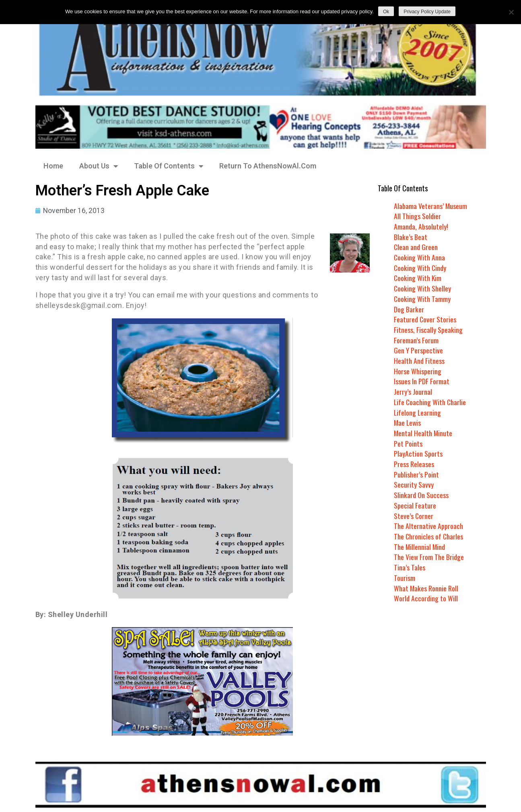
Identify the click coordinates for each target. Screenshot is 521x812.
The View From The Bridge (429, 557)
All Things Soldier (417, 216)
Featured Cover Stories (425, 319)
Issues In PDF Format (422, 381)
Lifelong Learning (418, 412)
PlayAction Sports (418, 453)
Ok (386, 12)
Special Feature (415, 505)
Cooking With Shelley (423, 288)
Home (53, 166)
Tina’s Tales (410, 567)
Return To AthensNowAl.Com (268, 166)
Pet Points (408, 443)
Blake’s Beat (411, 237)
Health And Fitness (419, 361)
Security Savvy (414, 484)
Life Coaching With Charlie (430, 402)
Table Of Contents (169, 166)
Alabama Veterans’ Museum (431, 206)
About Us (99, 166)
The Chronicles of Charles (429, 536)
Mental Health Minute (423, 433)
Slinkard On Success (421, 495)
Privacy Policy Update (427, 12)
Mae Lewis (408, 422)
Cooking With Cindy (420, 268)
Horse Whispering (418, 371)
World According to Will (426, 598)
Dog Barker (409, 309)
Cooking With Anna (420, 257)
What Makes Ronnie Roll (426, 588)
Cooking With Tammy (422, 299)
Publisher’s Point (416, 474)
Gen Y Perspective (418, 350)
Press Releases (414, 464)
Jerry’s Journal (413, 392)
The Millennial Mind (420, 547)
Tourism (405, 578)
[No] (511, 12)
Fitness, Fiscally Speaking (428, 330)
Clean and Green (416, 247)
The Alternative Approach (428, 526)
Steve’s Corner (414, 516)
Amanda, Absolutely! (421, 226)
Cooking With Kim (418, 278)
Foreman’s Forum (416, 340)
